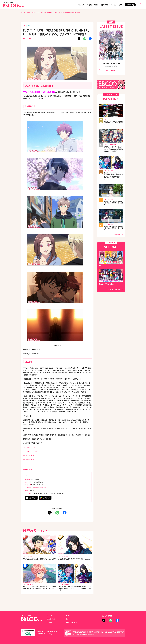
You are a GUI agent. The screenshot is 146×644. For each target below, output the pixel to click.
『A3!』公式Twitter (29, 460)
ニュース (81, 5)
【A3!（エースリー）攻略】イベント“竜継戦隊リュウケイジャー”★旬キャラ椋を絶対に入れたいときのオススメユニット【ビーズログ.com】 (39, 594)
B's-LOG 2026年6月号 (111, 63)
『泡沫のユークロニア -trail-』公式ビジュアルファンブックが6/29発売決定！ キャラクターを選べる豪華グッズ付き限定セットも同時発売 (114, 151)
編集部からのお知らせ (73, 622)
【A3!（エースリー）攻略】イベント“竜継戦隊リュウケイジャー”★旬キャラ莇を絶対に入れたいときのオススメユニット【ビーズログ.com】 (75, 561)
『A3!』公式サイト (29, 456)
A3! (35, 12)
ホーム (22, 12)
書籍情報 (105, 5)
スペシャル (29, 12)
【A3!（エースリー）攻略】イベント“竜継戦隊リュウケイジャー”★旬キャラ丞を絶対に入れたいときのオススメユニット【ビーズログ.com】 (39, 561)
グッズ (113, 5)
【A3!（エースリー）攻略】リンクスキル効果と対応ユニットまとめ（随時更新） (114, 123)
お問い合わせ (40, 632)
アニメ (30, 26)
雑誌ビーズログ (93, 5)
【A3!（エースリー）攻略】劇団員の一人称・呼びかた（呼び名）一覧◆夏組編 (114, 207)
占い (120, 5)
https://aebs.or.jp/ (91, 634)
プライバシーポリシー (54, 632)
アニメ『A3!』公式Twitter (32, 452)
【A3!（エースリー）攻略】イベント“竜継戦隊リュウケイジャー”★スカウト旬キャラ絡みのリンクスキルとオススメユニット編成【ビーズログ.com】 (75, 595)
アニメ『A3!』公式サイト (31, 447)
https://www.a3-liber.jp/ (40, 488)
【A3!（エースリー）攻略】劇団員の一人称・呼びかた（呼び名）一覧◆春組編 (114, 232)
